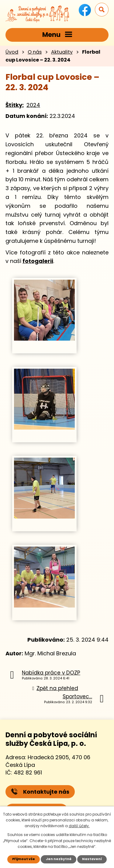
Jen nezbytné (59, 859)
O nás (35, 52)
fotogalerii (38, 261)
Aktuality (62, 52)
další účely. (79, 826)
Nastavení (92, 859)
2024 (33, 105)
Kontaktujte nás (40, 792)
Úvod (12, 52)
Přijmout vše (24, 859)
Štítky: (15, 105)
